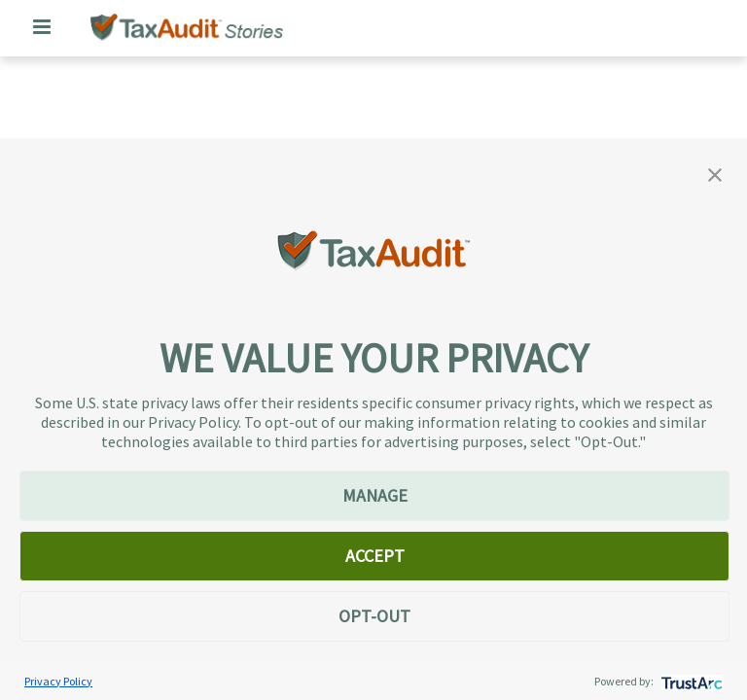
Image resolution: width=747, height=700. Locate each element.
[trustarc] (690, 681)
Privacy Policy (58, 681)
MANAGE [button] (375, 495)
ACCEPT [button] (375, 556)
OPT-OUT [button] (374, 616)
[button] (715, 173)
